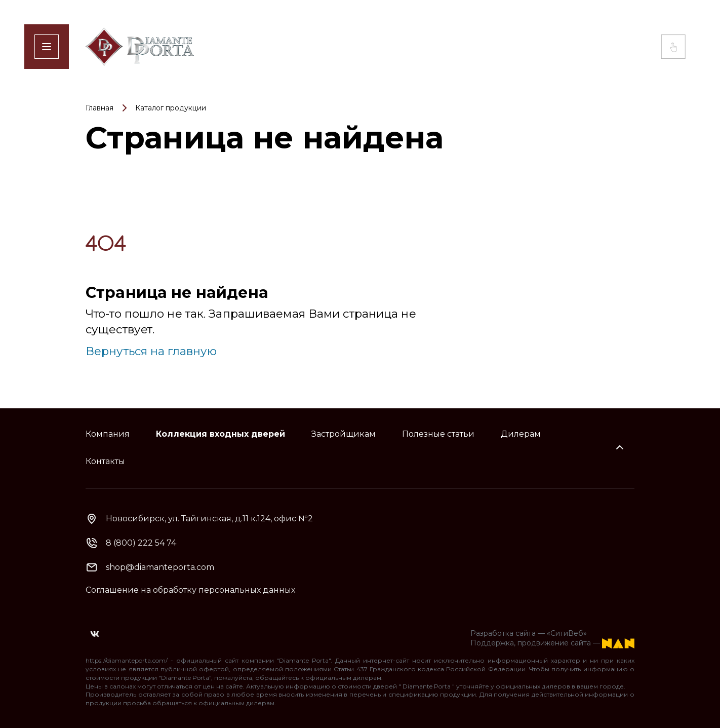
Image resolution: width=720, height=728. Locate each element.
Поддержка (492, 643)
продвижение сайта (554, 643)
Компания (108, 434)
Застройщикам (344, 434)
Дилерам (521, 434)
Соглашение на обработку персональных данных (190, 590)
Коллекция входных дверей (221, 434)
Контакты (105, 461)
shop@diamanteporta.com (160, 567)
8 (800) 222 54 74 (141, 543)
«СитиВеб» (567, 633)
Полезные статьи (438, 434)
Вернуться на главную (151, 351)
